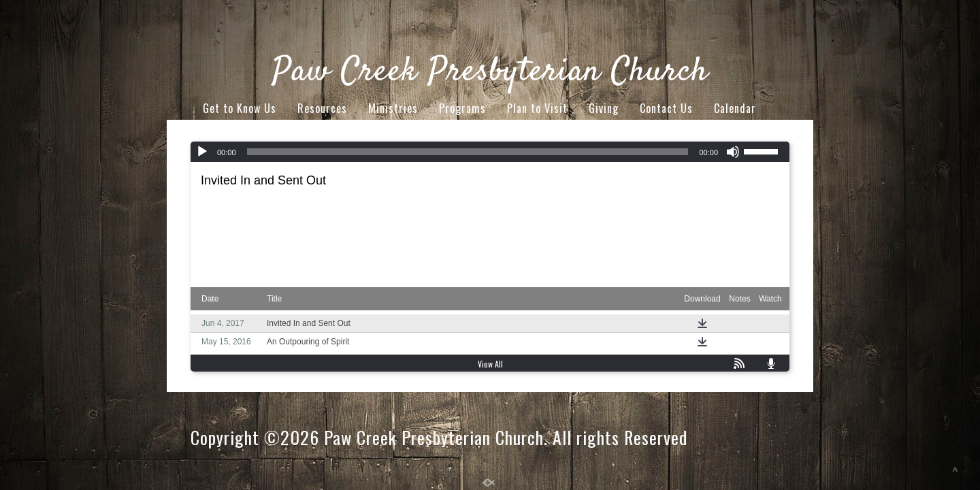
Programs (462, 108)
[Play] (202, 152)
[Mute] (733, 152)
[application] (490, 152)
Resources (322, 108)
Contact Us (666, 108)
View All (490, 364)
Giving (604, 108)
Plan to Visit (537, 108)
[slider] (468, 152)
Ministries (393, 108)
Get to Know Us (240, 108)
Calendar (735, 108)
